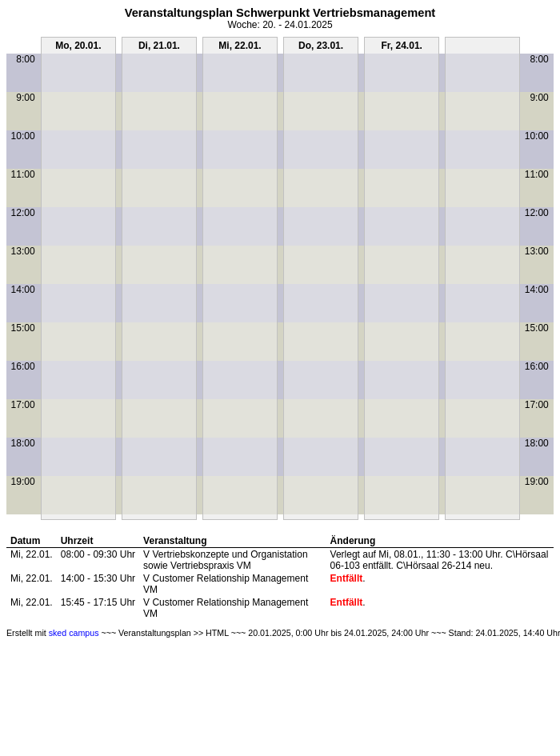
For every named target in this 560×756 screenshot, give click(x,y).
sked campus (74, 633)
